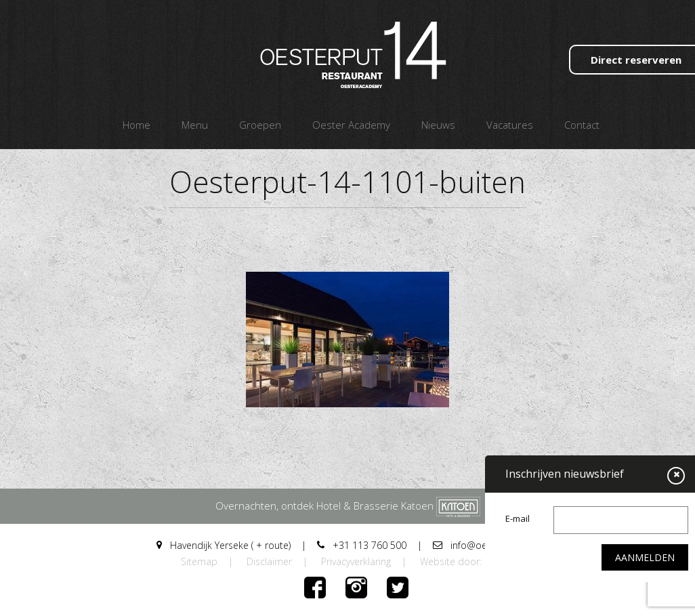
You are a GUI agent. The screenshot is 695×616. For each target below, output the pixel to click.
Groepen (260, 125)
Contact (582, 125)
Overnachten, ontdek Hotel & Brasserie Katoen (348, 506)
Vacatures (510, 125)
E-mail (518, 518)
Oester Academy (351, 125)
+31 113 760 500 (362, 545)
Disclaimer (269, 561)
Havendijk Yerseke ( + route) (224, 545)
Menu (195, 125)
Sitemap (199, 561)
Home (136, 125)
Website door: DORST (467, 561)
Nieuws (438, 125)
